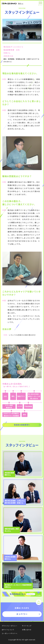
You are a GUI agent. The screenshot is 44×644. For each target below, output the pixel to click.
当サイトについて (8, 630)
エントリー (22, 614)
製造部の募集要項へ (22, 425)
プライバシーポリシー (10, 626)
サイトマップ (27, 626)
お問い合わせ (27, 630)
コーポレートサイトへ (10, 633)
